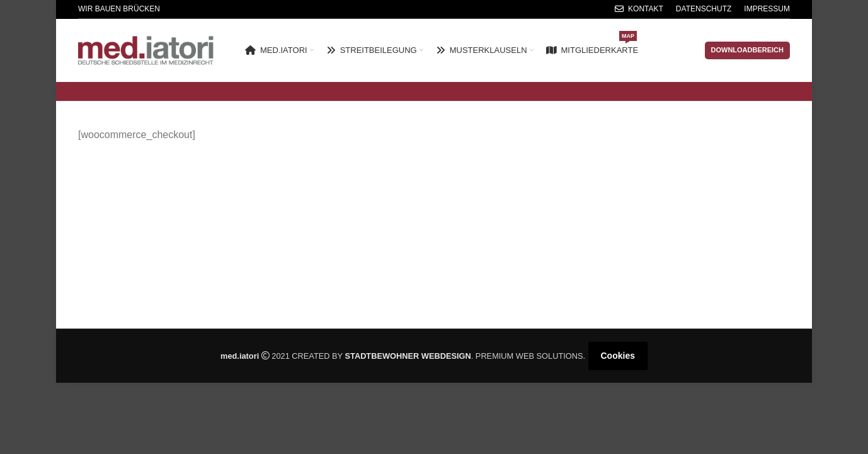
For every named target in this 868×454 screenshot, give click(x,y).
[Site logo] (146, 49)
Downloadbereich (748, 50)
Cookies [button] (618, 356)
